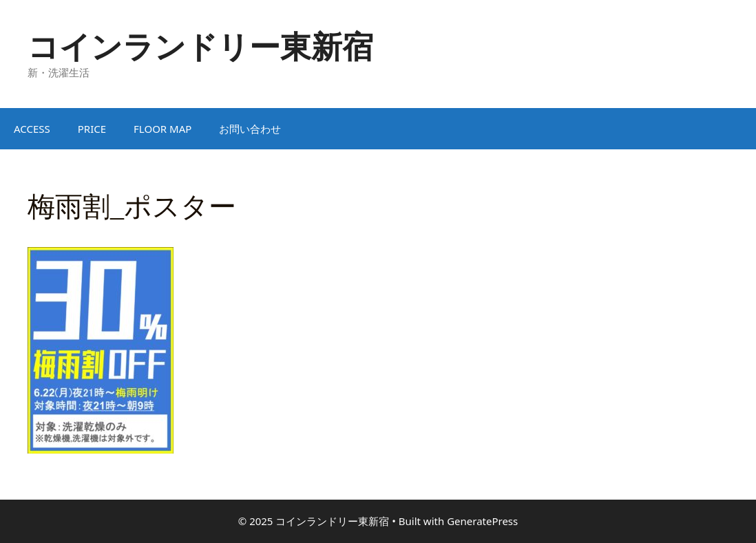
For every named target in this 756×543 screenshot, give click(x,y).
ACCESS (32, 129)
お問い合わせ (250, 129)
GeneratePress (482, 521)
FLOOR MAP (162, 129)
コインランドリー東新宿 (200, 46)
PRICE (92, 129)
